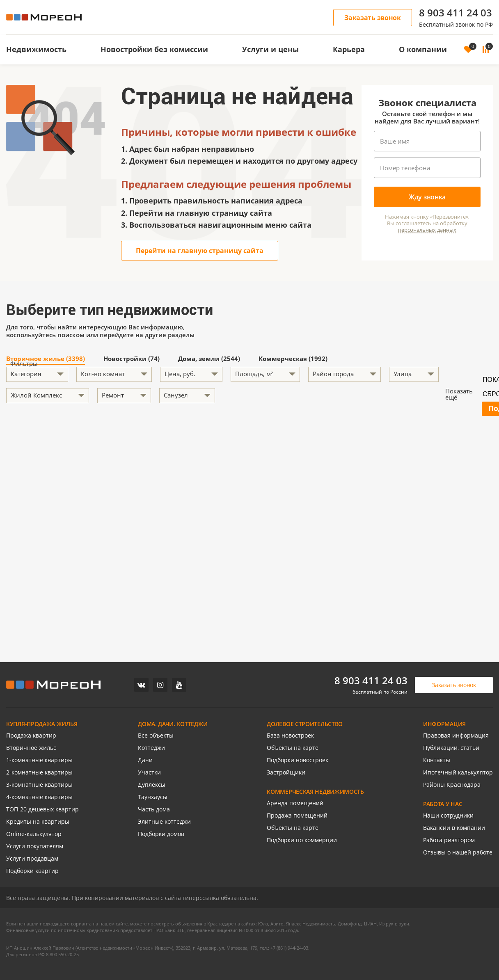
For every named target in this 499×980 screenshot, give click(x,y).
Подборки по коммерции (302, 840)
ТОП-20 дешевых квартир (42, 809)
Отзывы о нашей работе (458, 852)
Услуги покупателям (35, 846)
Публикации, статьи (451, 748)
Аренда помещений (295, 803)
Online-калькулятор (34, 834)
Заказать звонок (373, 18)
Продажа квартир (31, 735)
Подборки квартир (32, 871)
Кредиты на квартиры (38, 821)
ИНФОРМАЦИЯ (444, 724)
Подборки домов (161, 834)
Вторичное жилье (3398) (46, 359)
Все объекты (156, 735)
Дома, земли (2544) (209, 359)
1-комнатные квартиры (39, 760)
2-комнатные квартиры (39, 772)
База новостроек (290, 735)
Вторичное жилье (31, 748)
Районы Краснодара (452, 785)
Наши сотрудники (448, 815)
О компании (423, 49)
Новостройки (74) (132, 359)
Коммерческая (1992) (293, 359)
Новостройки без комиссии (154, 49)
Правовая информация (456, 735)
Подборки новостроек (298, 760)
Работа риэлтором (449, 840)
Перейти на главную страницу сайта (200, 251)
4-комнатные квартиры (39, 797)
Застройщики (286, 772)
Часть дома (154, 809)
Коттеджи (151, 748)
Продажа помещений (297, 815)
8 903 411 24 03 (456, 13)
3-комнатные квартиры (39, 785)
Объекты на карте (293, 748)
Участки (149, 772)
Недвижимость (36, 49)
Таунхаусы (153, 797)
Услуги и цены (270, 49)
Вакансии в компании (454, 828)
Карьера (349, 49)
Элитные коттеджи (164, 821)
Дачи (145, 760)
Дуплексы (152, 785)
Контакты (437, 760)
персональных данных (427, 230)
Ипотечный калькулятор (458, 772)
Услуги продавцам (32, 858)
